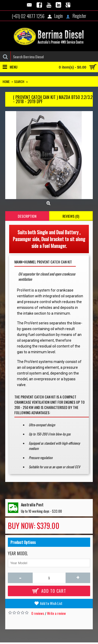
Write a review (56, 613)
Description (27, 216)
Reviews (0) (71, 216)
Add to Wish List (51, 603)
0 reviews (38, 613)
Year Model (18, 553)
